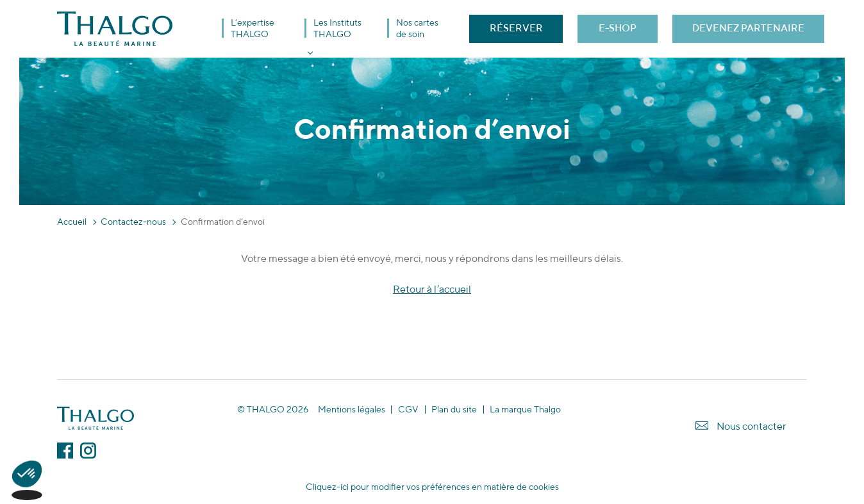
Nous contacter (752, 426)
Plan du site (454, 410)
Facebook (65, 451)
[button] (27, 482)
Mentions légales (352, 410)
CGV (408, 410)
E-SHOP (618, 28)
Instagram (88, 451)
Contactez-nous (133, 222)
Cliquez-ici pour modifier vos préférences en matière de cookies (432, 487)
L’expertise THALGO (253, 28)
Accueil (72, 222)
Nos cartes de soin (417, 28)
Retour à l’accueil (432, 289)
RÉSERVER (516, 28)
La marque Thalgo (525, 410)
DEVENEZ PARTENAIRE (748, 28)
